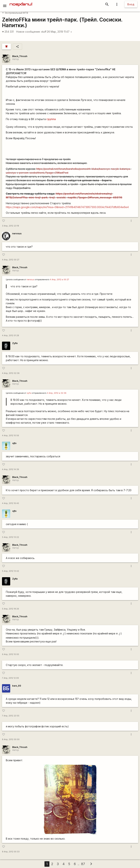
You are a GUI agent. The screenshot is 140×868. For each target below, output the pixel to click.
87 (83, 864)
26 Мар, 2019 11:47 (60, 32)
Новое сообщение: (28, 32)
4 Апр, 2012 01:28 (10, 336)
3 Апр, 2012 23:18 (10, 226)
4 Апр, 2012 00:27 (11, 260)
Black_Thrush (20, 56)
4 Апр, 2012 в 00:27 (60, 280)
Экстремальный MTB (15, 13)
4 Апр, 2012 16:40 (10, 503)
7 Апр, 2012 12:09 (10, 678)
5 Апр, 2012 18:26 (10, 609)
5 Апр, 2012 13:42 (10, 571)
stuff (44, 32)
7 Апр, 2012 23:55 (11, 716)
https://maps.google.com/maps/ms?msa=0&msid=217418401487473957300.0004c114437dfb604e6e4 (67, 207)
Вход (131, 4)
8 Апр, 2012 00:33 (11, 852)
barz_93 (17, 686)
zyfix (29, 393)
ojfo (14, 443)
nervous (17, 233)
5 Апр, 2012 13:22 (10, 537)
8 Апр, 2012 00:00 (11, 739)
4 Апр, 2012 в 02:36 (57, 393)
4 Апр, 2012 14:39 (10, 469)
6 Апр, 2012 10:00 (10, 654)
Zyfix (15, 343)
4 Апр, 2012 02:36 (11, 373)
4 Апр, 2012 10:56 (10, 436)
